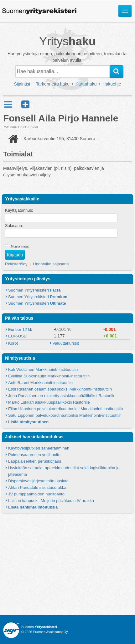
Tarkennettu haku (53, 84)
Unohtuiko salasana (51, 264)
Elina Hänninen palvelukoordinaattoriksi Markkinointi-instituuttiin (65, 409)
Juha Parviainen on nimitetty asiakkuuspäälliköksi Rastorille (62, 396)
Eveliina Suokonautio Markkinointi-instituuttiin (49, 376)
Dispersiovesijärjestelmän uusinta (38, 481)
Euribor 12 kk (20, 329)
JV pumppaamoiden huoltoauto (36, 494)
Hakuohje (112, 84)
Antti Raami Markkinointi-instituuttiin (40, 383)
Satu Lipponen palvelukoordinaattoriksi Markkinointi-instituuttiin (65, 415)
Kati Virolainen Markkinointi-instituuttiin (43, 369)
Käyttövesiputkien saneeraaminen (39, 448)
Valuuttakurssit (66, 343)
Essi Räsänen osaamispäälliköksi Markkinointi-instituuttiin (60, 389)
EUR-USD (17, 336)
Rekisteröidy (16, 264)
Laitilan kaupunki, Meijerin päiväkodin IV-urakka (51, 501)
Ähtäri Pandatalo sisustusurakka (37, 487)
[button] (25, 104)
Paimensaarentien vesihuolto (34, 455)
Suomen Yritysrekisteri (34, 290)
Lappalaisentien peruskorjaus (35, 461)
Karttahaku (86, 84)
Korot (13, 343)
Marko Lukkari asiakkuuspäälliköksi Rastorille (49, 402)
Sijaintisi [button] (22, 84)
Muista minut (20, 246)
